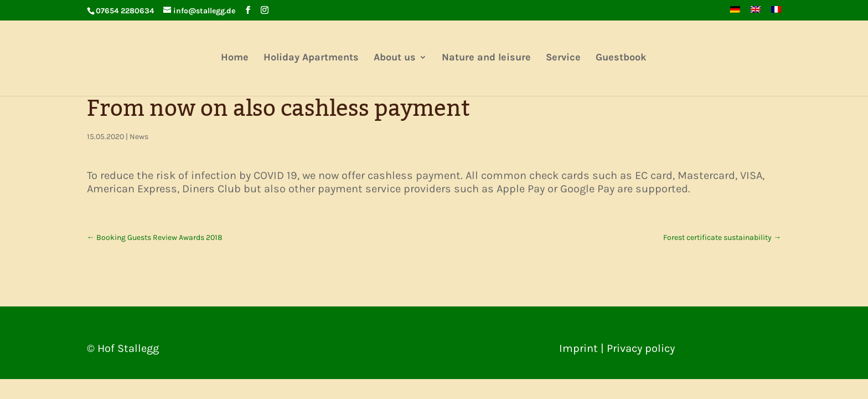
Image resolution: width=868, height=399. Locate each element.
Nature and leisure (486, 58)
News (139, 137)
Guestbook (621, 58)
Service (563, 58)
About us (395, 58)
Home (235, 58)
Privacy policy (641, 348)
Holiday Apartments (311, 58)
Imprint (578, 348)
